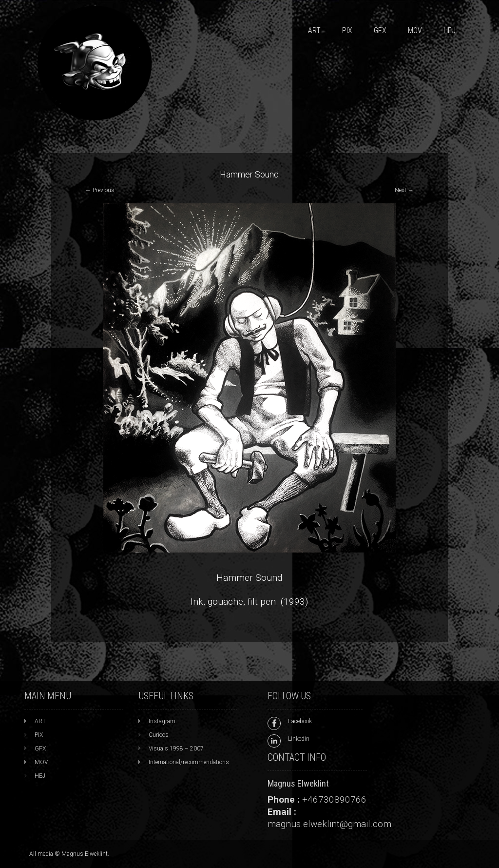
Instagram (162, 721)
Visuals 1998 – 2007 (176, 749)
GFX (380, 30)
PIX (347, 30)
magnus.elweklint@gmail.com (329, 824)
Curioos (159, 735)
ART (314, 30)
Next (404, 190)
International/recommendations (189, 762)
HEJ (450, 30)
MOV (415, 30)
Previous (100, 190)
